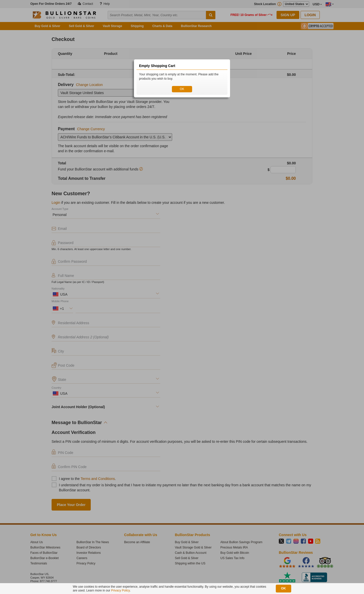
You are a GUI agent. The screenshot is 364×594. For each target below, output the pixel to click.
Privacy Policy (120, 590)
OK (182, 89)
